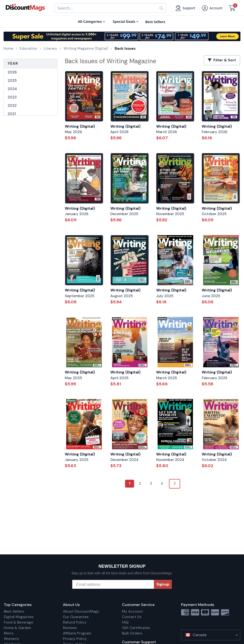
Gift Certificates (136, 628)
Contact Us (132, 617)
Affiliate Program (77, 633)
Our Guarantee (76, 617)
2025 (12, 81)
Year (13, 63)
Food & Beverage (18, 622)
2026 (12, 72)
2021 (12, 114)
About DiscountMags (81, 611)
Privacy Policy (75, 639)
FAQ (125, 622)
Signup (163, 584)
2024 (12, 89)
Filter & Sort (222, 60)
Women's (11, 639)
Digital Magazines (19, 617)
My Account (132, 611)
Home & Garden (17, 628)
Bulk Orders (132, 633)
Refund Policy (75, 622)
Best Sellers (14, 611)
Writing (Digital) (80, 126)
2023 (12, 97)
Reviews (70, 628)
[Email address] (113, 584)
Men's (9, 633)
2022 (12, 106)
